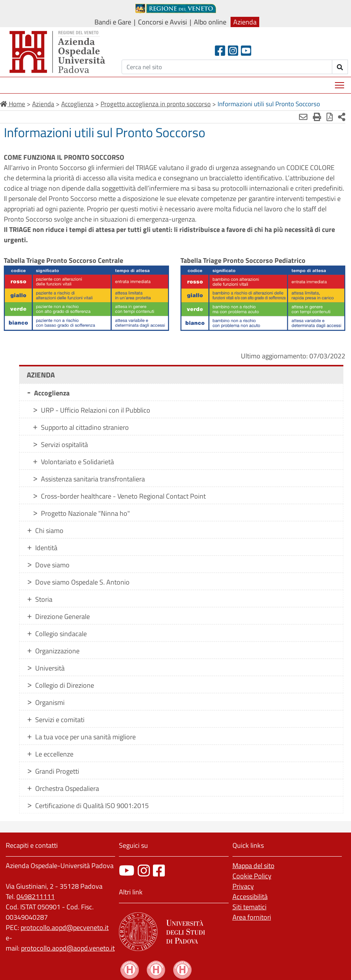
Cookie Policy (252, 876)
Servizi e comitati (60, 720)
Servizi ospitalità (64, 445)
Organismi (50, 702)
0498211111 (36, 897)
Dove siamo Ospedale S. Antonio (82, 582)
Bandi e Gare (113, 22)
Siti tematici (249, 907)
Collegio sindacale (61, 634)
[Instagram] (233, 51)
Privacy (243, 886)
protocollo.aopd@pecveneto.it (65, 927)
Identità (46, 548)
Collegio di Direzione (65, 685)
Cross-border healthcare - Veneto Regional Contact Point (123, 496)
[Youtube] (246, 51)
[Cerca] (227, 67)
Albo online (210, 22)
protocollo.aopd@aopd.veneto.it (68, 948)
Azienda (245, 22)
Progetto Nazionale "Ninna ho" (85, 513)
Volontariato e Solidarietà (77, 462)
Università (50, 668)
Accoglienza (52, 393)
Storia (44, 599)
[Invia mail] (303, 117)
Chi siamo (49, 530)
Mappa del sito (253, 866)
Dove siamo (52, 565)
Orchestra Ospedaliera (67, 788)
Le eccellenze (54, 754)
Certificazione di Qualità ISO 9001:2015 (92, 806)
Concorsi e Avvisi (162, 22)
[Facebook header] (220, 51)
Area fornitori (252, 917)
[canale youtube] (127, 871)
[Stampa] (317, 117)
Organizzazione (57, 651)
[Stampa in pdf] (330, 117)
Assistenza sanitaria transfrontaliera (93, 479)
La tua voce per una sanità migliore (85, 737)
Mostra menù (340, 82)
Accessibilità (250, 897)
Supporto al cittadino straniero (85, 427)
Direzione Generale (63, 616)
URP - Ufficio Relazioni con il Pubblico (96, 410)
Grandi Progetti (57, 771)
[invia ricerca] (340, 67)
